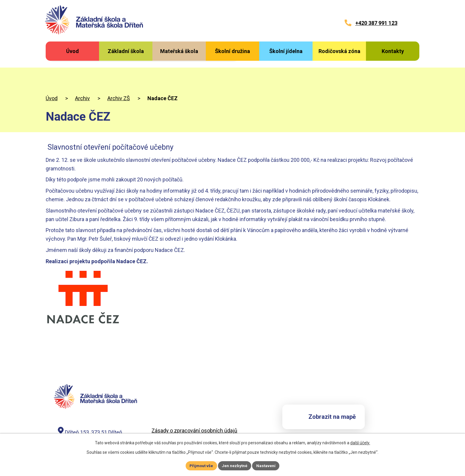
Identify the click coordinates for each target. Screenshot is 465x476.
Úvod (52, 72)
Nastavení (267, 465)
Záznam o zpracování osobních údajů (195, 412)
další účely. (360, 442)
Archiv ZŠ (119, 72)
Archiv (82, 72)
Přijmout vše (201, 465)
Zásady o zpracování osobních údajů (194, 405)
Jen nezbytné (235, 465)
